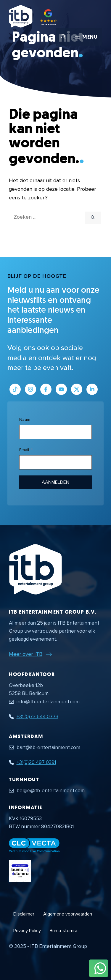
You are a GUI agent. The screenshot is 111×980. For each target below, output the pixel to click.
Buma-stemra (63, 931)
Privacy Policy (27, 931)
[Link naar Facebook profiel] (46, 389)
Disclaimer (24, 914)
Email (24, 450)
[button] (63, 37)
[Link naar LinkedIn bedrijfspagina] (92, 389)
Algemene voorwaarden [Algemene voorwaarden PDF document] (68, 914)
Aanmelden (56, 482)
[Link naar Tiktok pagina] (15, 389)
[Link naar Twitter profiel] (77, 389)
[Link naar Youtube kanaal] (61, 389)
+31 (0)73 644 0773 (37, 717)
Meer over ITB (26, 654)
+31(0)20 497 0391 (36, 762)
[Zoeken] (93, 218)
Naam (25, 419)
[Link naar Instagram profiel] (30, 389)
